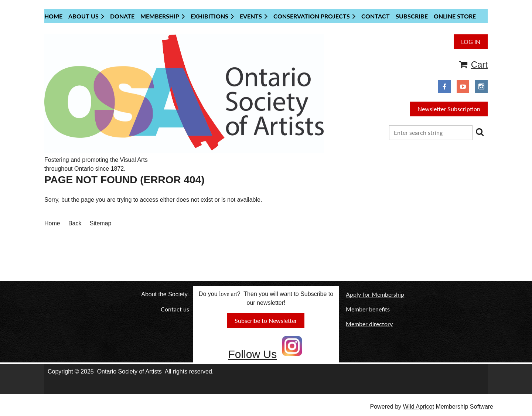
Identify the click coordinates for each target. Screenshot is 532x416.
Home (52, 223)
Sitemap (101, 223)
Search (480, 132)
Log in (471, 42)
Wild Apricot (418, 407)
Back (75, 223)
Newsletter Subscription (449, 109)
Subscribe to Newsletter (266, 320)
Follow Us (252, 354)
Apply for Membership (375, 294)
